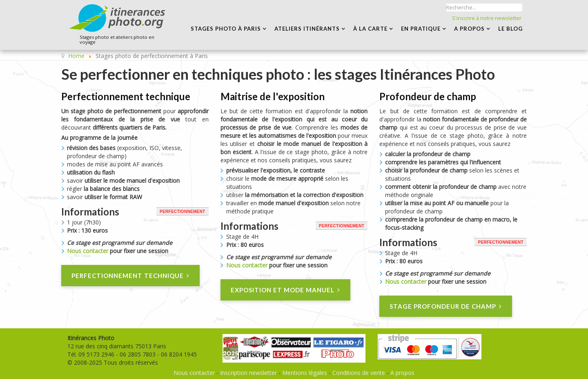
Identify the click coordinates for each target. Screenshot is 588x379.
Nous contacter (88, 251)
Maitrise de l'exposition (273, 96)
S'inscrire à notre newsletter (487, 18)
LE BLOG (510, 29)
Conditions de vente (359, 373)
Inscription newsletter (248, 373)
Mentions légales (305, 373)
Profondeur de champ (428, 96)
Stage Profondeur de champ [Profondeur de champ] (446, 306)
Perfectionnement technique (126, 96)
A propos (402, 373)
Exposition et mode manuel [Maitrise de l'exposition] (285, 290)
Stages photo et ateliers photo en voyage (117, 40)
